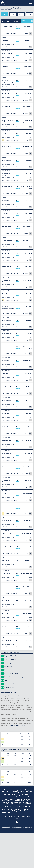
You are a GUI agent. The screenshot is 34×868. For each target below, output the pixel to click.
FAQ (17, 854)
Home (5, 852)
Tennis (23, 852)
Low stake (13, 15)
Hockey (29, 852)
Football (10, 852)
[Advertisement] (17, 36)
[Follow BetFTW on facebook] (17, 858)
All (5, 14)
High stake (29, 15)
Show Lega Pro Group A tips (28, 56)
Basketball (17, 852)
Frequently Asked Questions (18, 761)
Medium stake (21, 15)
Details (17, 64)
